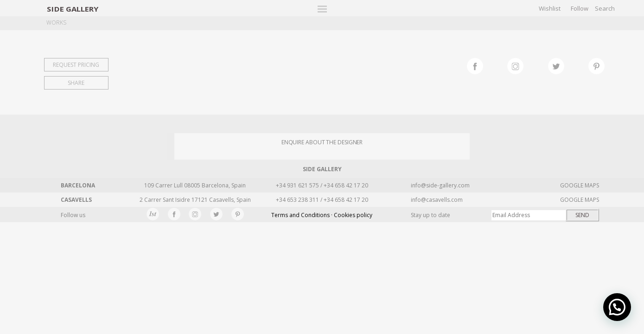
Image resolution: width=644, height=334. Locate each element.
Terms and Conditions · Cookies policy (322, 215)
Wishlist (550, 8)
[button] (617, 307)
